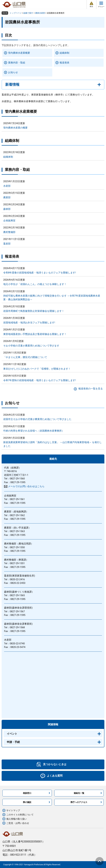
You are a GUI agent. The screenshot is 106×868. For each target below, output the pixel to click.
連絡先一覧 (79, 793)
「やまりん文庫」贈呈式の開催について (25, 357)
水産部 (7, 186)
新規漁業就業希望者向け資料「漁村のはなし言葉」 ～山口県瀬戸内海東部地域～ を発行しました (53, 444)
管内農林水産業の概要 (15, 128)
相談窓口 (27, 793)
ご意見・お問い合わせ (18, 823)
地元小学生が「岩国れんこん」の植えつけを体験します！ (35, 284)
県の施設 (27, 802)
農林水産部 (40, 13)
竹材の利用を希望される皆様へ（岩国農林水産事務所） (34, 431)
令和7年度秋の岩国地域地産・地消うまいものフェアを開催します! (40, 380)
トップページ (16, 13)
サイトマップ (13, 810)
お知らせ (13, 72)
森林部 (7, 209)
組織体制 (64, 53)
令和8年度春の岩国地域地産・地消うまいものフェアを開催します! (40, 273)
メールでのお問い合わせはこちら (26, 486)
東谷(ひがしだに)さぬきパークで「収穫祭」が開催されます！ (37, 369)
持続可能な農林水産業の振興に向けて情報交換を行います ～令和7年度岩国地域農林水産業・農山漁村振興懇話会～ (52, 298)
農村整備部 (9, 232)
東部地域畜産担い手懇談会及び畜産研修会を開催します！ (35, 334)
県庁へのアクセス (79, 802)
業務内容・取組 (17, 63)
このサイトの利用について (20, 815)
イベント (12, 734)
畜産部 (7, 244)
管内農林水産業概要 (19, 53)
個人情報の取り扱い (17, 819)
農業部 (7, 197)
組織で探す (28, 13)
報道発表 (64, 63)
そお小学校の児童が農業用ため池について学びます (31, 346)
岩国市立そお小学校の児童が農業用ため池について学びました (37, 419)
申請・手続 (13, 742)
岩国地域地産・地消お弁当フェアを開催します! (29, 323)
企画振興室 (9, 221)
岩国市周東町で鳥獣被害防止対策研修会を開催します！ (34, 311)
